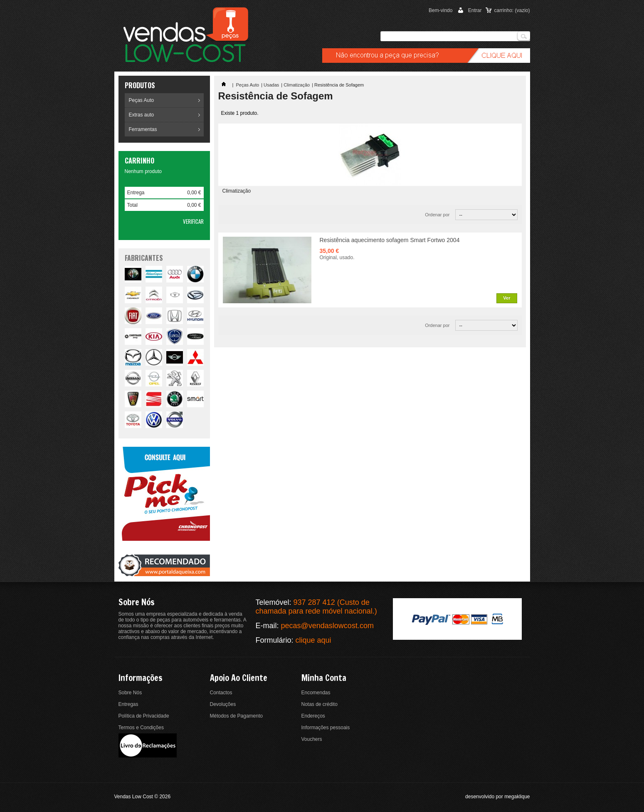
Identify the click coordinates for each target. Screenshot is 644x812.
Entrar (475, 10)
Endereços (313, 716)
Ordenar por (437, 215)
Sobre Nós (130, 693)
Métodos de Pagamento (236, 716)
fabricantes (144, 258)
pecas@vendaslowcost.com (327, 626)
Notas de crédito (320, 704)
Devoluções (223, 704)
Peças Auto (142, 100)
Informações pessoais (326, 728)
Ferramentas (143, 129)
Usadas (271, 85)
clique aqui (313, 640)
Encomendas (316, 693)
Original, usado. (337, 257)
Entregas (128, 704)
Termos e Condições (141, 728)
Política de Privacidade (144, 716)
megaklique (517, 797)
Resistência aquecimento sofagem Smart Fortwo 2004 (390, 240)
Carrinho (139, 161)
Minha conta (324, 678)
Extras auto (142, 115)
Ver (507, 298)
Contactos (221, 693)
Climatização (297, 85)
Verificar (193, 221)
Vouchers (312, 739)
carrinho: (512, 10)
